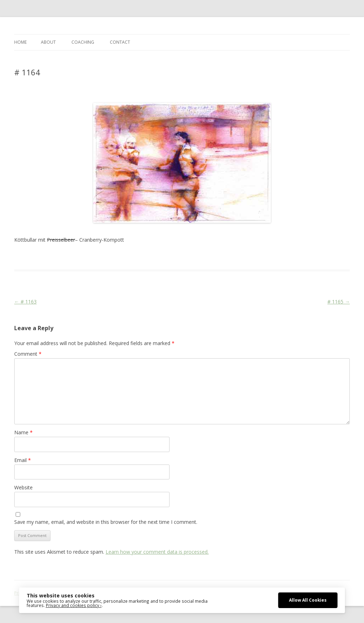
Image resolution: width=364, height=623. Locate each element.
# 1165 (339, 302)
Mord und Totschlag (183, 257)
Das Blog (77, 257)
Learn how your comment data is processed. (157, 552)
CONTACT (120, 42)
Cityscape (124, 257)
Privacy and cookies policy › (74, 605)
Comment (28, 354)
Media (153, 257)
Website (23, 487)
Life (140, 257)
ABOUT (48, 42)
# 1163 (25, 302)
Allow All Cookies (308, 600)
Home (20, 42)
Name (23, 432)
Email (23, 460)
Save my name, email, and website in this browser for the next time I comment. (106, 522)
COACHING (83, 42)
